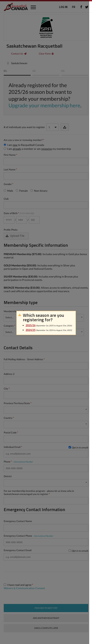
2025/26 (31, 325)
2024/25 (31, 330)
